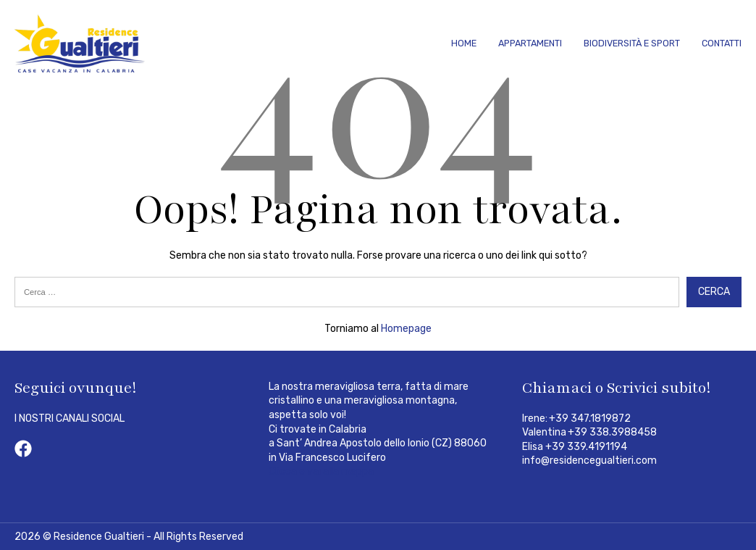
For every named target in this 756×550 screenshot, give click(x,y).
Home (464, 43)
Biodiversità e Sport (632, 43)
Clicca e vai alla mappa (321, 471)
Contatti (722, 43)
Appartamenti (530, 43)
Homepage (406, 329)
